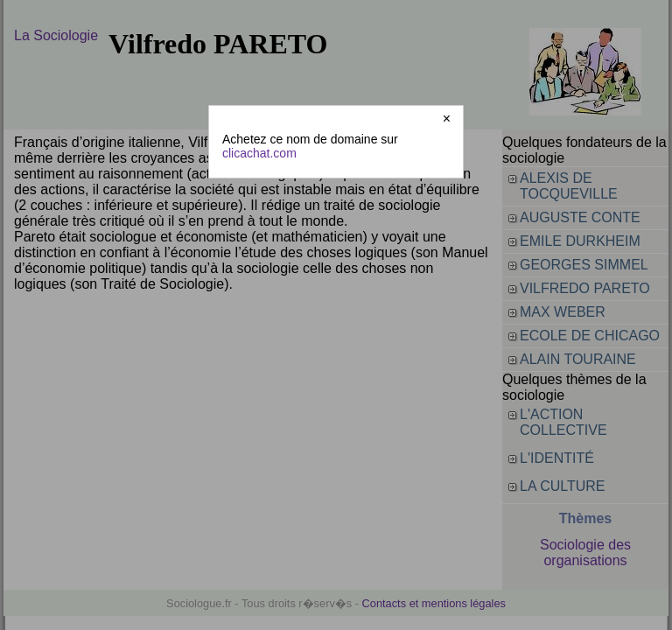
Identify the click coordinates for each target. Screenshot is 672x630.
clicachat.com (259, 153)
